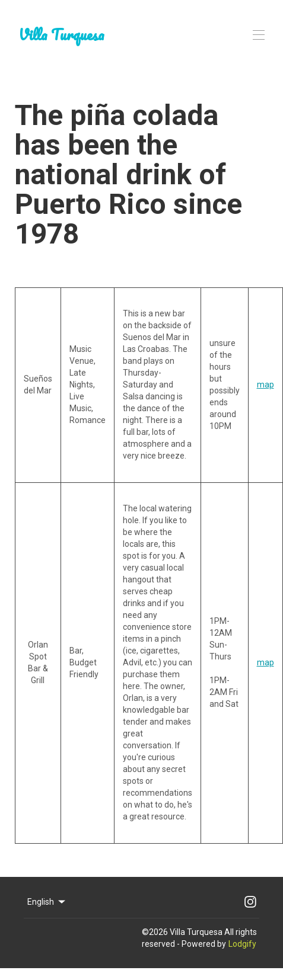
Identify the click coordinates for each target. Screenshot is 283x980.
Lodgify (242, 944)
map (265, 385)
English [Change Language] (47, 902)
